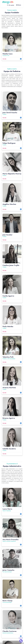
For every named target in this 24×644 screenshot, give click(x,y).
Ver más (4, 59)
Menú (19, 5)
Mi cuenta (10, 5)
